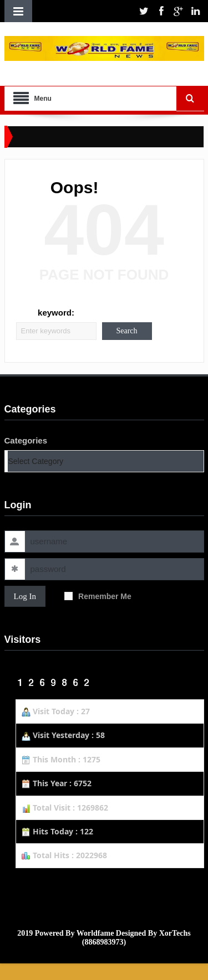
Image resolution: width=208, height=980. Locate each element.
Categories (26, 440)
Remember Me (98, 596)
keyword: (56, 313)
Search (126, 331)
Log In (25, 596)
